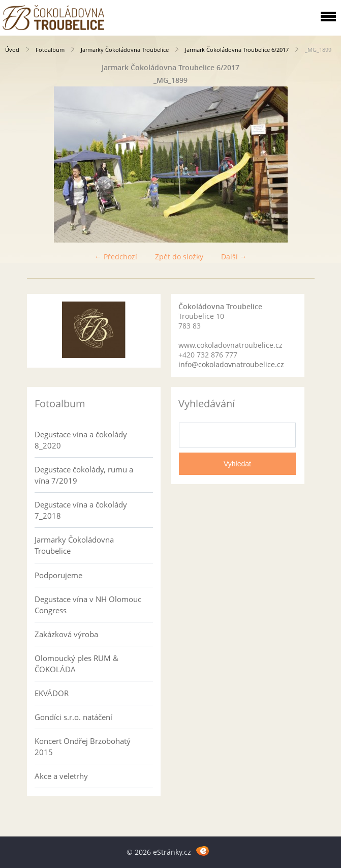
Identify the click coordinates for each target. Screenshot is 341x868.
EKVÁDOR (52, 693)
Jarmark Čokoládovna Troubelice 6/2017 (237, 50)
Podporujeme (58, 575)
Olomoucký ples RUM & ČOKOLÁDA (76, 664)
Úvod (12, 50)
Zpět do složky (179, 257)
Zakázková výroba (66, 634)
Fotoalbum (50, 50)
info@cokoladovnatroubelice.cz (231, 364)
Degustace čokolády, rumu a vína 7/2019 (84, 475)
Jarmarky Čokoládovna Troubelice (125, 50)
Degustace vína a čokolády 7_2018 (81, 510)
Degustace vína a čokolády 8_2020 (81, 440)
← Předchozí (116, 257)
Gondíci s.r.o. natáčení (73, 717)
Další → (234, 257)
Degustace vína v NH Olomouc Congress (88, 605)
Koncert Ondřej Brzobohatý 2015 (83, 746)
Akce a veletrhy (61, 776)
